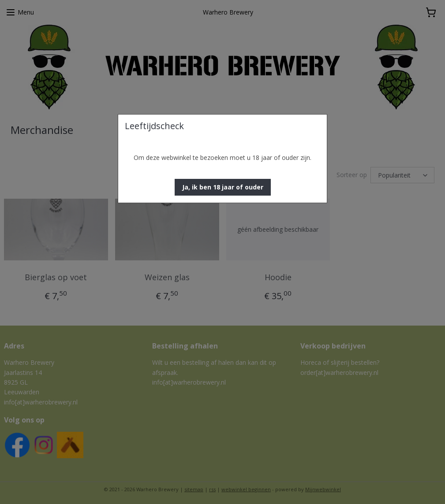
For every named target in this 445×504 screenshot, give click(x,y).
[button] (223, 187)
